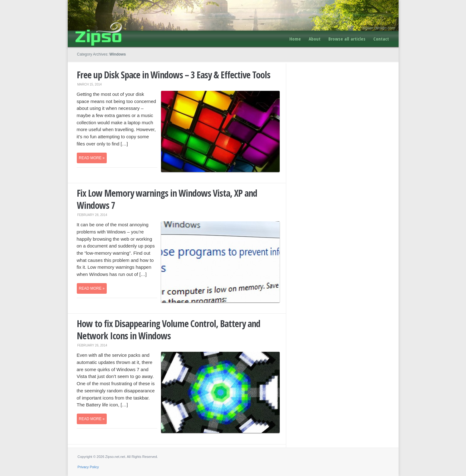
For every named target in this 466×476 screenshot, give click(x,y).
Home (295, 39)
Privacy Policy (88, 467)
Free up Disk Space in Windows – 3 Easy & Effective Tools (174, 75)
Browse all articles (347, 39)
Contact (381, 39)
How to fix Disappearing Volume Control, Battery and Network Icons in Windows (169, 330)
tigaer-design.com (379, 28)
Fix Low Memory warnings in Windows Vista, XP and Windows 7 (167, 199)
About (315, 39)
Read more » (92, 158)
